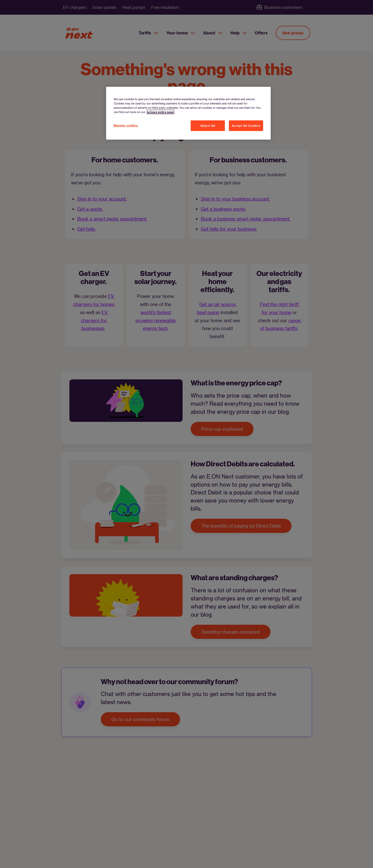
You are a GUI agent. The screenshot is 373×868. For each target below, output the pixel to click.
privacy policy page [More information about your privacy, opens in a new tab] (161, 112)
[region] (188, 113)
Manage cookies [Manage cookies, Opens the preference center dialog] (126, 125)
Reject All (208, 126)
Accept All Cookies (246, 126)
